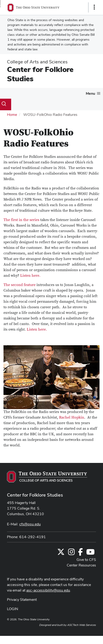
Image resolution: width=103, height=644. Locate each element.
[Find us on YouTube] (90, 553)
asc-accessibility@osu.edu (48, 590)
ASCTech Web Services (82, 625)
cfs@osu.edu (30, 524)
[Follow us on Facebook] (80, 553)
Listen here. (30, 276)
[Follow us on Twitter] (61, 553)
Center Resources (81, 565)
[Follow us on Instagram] (71, 553)
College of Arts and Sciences (37, 62)
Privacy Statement (22, 600)
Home (12, 115)
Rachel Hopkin (72, 417)
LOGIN (13, 609)
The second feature (20, 285)
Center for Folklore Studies (40, 74)
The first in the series (21, 220)
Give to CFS (86, 560)
